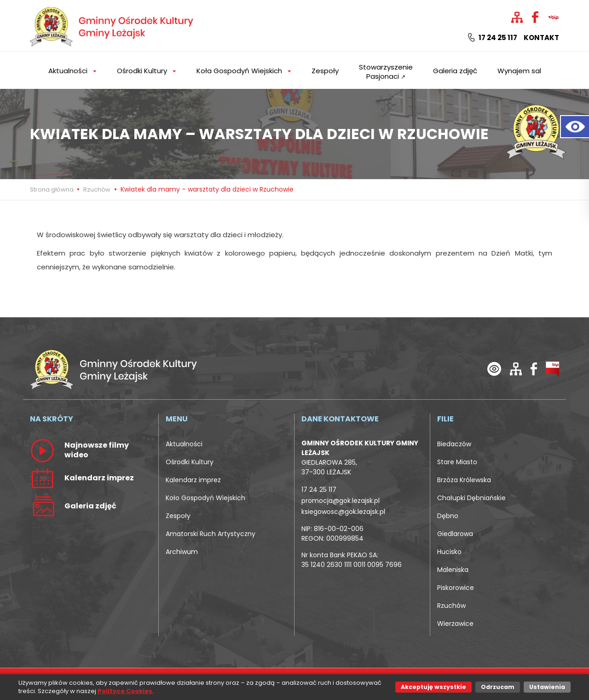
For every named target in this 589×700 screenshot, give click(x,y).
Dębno (448, 516)
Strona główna (52, 190)
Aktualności (184, 444)
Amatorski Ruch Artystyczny (211, 534)
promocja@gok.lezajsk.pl (341, 501)
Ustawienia (547, 687)
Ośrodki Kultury (190, 462)
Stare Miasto (457, 462)
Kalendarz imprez (193, 480)
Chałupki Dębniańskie (471, 498)
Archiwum (182, 552)
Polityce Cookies (125, 691)
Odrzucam (498, 687)
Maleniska (453, 570)
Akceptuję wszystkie (433, 687)
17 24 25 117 (493, 38)
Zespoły (325, 71)
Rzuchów (97, 190)
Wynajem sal (519, 71)
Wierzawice (455, 624)
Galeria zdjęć (455, 71)
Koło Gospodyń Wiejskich (205, 498)
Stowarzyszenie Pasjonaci (386, 72)
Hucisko (449, 552)
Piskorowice (456, 588)
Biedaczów (454, 444)
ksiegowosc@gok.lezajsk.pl (343, 512)
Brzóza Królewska (464, 480)
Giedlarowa (455, 534)
